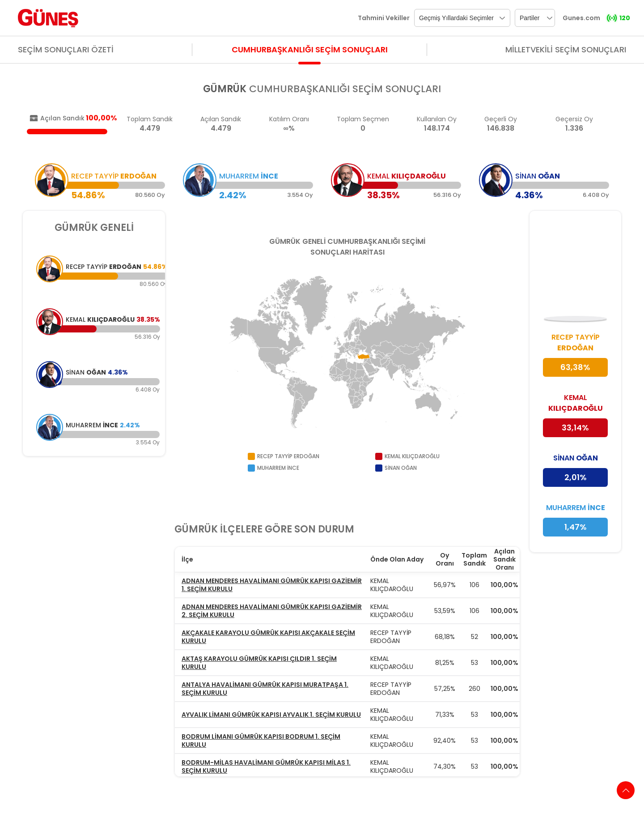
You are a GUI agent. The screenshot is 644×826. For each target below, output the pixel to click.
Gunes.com (581, 18)
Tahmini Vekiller (384, 18)
